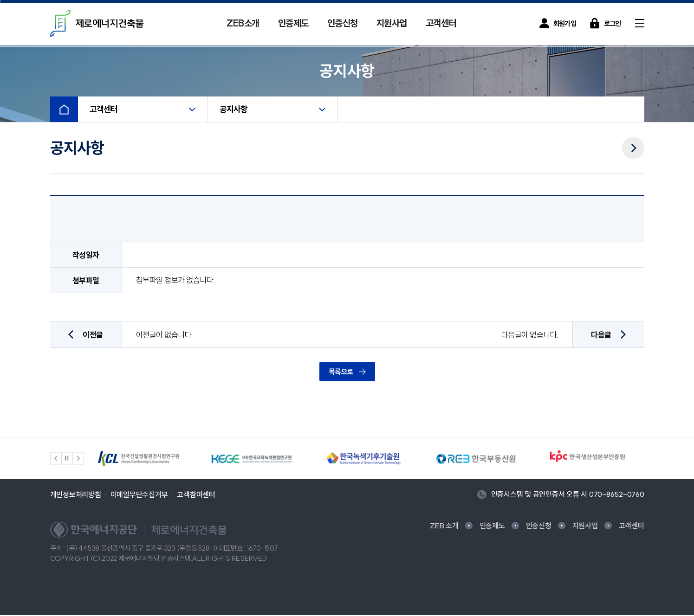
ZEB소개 (243, 23)
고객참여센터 (196, 495)
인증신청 (343, 23)
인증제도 (293, 23)
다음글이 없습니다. (530, 336)
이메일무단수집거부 (139, 495)
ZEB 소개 (444, 526)
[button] (56, 459)
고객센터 (441, 23)
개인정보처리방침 (76, 495)
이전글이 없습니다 (164, 336)
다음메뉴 (633, 142)
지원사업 (392, 23)
